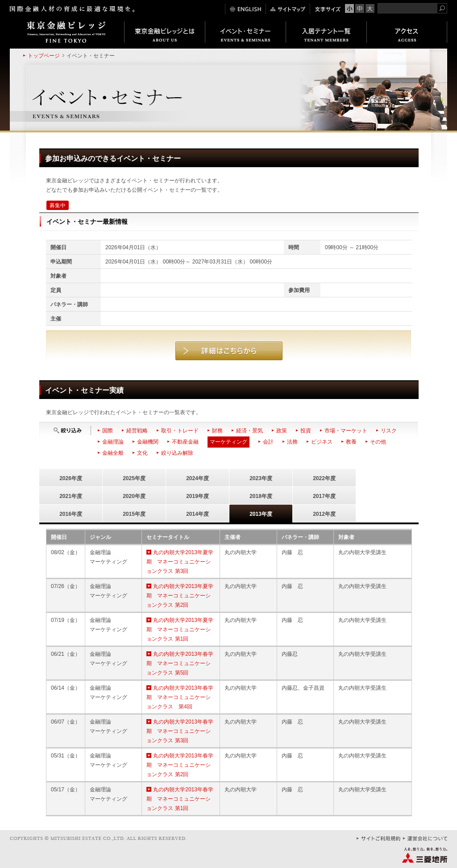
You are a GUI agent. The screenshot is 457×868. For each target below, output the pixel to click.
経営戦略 (137, 431)
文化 (142, 453)
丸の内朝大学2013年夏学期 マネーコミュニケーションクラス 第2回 (180, 596)
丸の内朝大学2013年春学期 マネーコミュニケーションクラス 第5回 (180, 663)
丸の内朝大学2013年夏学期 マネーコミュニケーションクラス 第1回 (180, 629)
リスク (389, 431)
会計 (268, 442)
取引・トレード (180, 431)
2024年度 (197, 478)
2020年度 (134, 496)
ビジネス (322, 442)
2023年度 (261, 478)
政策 (282, 431)
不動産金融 (185, 442)
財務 (217, 431)
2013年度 (261, 514)
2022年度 (324, 478)
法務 (292, 442)
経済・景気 (249, 431)
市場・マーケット (346, 431)
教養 (351, 442)
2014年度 (197, 514)
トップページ (44, 56)
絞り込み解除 (177, 453)
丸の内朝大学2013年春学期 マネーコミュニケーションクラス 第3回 (180, 731)
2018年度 (261, 496)
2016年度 (71, 514)
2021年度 (71, 496)
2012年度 (324, 514)
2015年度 (134, 514)
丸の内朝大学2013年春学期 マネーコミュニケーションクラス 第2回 (180, 765)
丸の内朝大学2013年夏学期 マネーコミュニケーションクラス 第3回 (180, 562)
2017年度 (324, 496)
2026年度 (71, 478)
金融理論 (113, 442)
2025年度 (134, 478)
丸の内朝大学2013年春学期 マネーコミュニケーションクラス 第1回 (180, 799)
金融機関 (148, 442)
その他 (378, 442)
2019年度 (197, 496)
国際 (108, 431)
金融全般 (113, 453)
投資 (306, 431)
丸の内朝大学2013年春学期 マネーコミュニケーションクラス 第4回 (180, 697)
